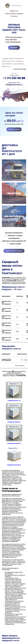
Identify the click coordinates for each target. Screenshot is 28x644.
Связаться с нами (14, 129)
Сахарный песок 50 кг (14, 465)
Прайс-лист (14, 11)
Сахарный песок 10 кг (14, 443)
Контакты (14, 16)
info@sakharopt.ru (14, 85)
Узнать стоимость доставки (14, 251)
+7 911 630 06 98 (14, 78)
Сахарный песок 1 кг (14, 401)
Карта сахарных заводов (14, 14)
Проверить (14, 48)
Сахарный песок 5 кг (14, 422)
